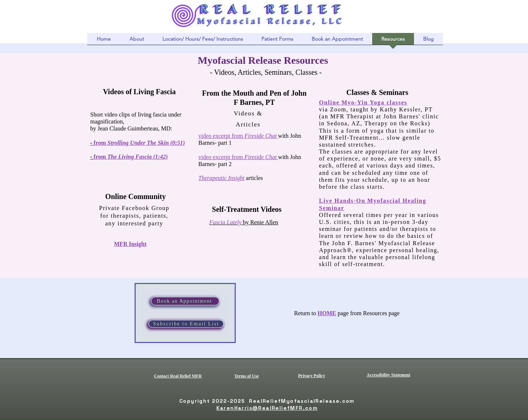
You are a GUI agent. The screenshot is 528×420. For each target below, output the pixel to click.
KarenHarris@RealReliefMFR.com (267, 408)
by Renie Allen (244, 222)
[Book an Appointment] (185, 301)
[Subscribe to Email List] (186, 324)
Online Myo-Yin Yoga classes (363, 102)
